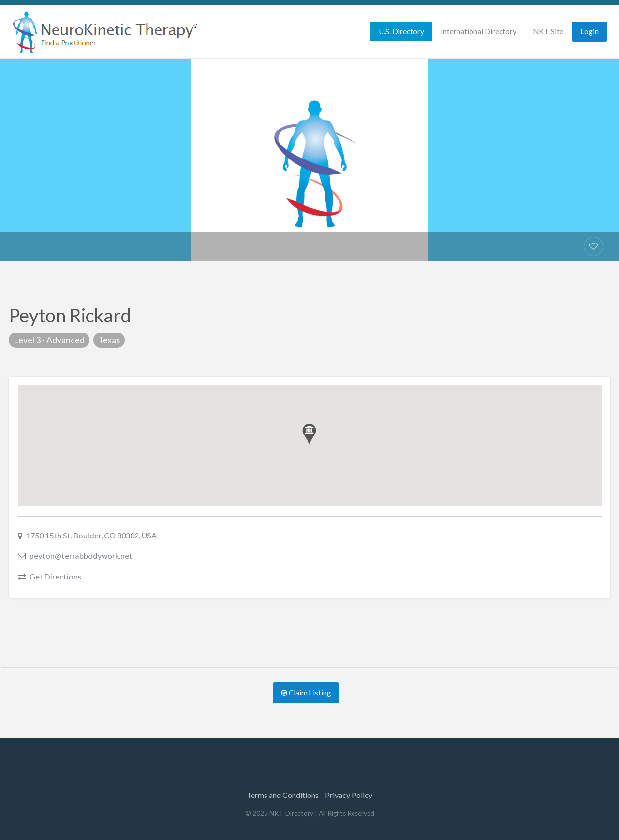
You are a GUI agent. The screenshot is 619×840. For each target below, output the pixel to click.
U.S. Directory (401, 31)
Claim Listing (306, 693)
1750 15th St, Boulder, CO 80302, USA (91, 535)
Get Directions (55, 576)
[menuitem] (401, 32)
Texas (109, 340)
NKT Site (548, 31)
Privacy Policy (349, 795)
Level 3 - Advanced (49, 340)
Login (590, 31)
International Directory (479, 31)
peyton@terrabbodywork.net (81, 556)
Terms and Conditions (283, 795)
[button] (309, 435)
